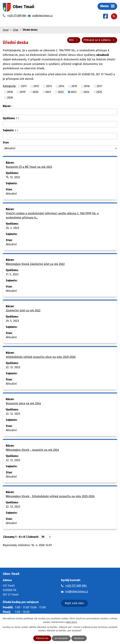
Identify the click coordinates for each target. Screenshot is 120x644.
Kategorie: (9, 86)
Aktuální (11, 194)
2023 (74, 92)
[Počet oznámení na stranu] (46, 537)
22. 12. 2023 (13, 367)
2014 (61, 86)
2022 (61, 92)
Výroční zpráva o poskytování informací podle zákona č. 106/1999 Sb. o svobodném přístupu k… (52, 215)
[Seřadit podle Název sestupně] (12, 107)
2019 (23, 92)
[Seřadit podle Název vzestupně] (12, 105)
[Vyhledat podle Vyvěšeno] (60, 124)
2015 (74, 86)
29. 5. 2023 (12, 321)
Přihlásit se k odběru (100, 40)
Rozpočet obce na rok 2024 (23, 403)
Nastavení (79, 638)
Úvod (6, 30)
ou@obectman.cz (77, 591)
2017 (100, 86)
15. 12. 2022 (13, 177)
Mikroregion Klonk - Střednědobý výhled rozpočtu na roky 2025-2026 (50, 496)
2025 (99, 92)
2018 (10, 92)
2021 (48, 92)
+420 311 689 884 (76, 586)
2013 (49, 86)
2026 (10, 98)
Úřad (16, 30)
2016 (87, 86)
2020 (35, 92)
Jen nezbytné (61, 638)
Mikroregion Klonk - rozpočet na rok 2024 (32, 450)
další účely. (72, 622)
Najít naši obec (75, 603)
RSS (74, 40)
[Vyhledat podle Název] (60, 112)
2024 (86, 92)
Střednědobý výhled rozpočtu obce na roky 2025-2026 (41, 357)
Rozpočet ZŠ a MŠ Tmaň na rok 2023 (29, 167)
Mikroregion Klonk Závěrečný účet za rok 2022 (35, 264)
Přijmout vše (42, 638)
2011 (24, 86)
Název (7, 106)
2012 (36, 86)
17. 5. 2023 (12, 274)
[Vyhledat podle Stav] (60, 148)
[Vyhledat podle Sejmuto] (60, 136)
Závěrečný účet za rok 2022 (23, 311)
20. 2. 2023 (12, 228)
